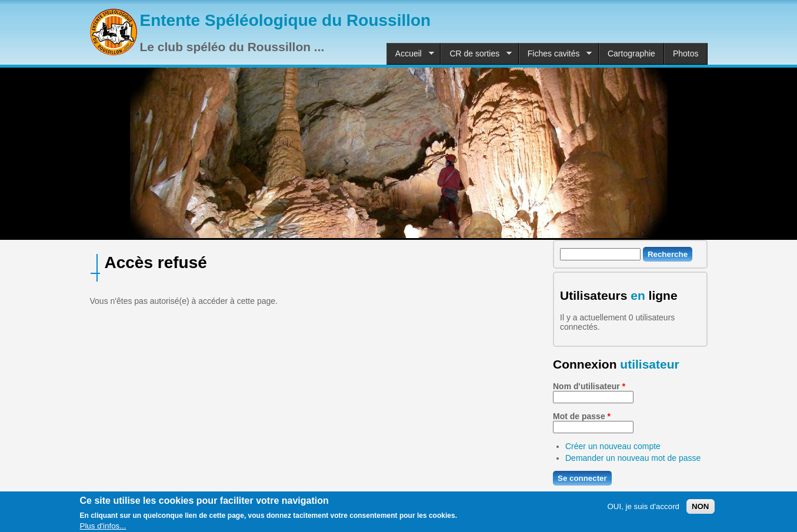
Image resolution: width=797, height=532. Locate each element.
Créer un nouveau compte (613, 446)
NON (701, 509)
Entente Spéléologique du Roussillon (286, 20)
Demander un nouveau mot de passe (633, 458)
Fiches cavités (556, 54)
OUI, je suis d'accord (643, 509)
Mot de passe (582, 416)
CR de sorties (476, 54)
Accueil (410, 54)
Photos (686, 53)
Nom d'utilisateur (589, 386)
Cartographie (631, 53)
